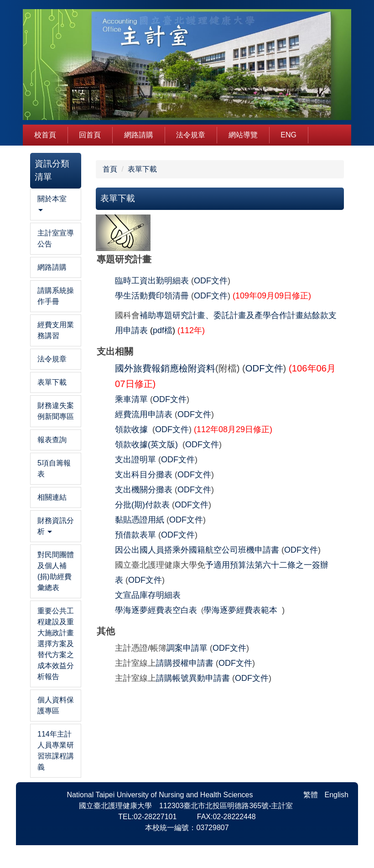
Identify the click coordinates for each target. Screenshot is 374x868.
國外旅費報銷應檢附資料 (165, 368)
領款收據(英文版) (146, 444)
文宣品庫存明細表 (148, 595)
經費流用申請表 (145, 414)
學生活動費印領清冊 (152, 296)
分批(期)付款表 (143, 505)
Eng (288, 135)
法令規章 (191, 135)
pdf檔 (163, 330)
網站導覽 (243, 135)
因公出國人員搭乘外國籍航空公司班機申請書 (197, 550)
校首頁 (45, 135)
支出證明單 (135, 460)
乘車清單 (131, 399)
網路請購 (139, 135)
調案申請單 (187, 648)
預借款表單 (135, 535)
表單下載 (142, 169)
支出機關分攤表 (144, 490)
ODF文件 (211, 281)
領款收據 (131, 429)
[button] (56, 204)
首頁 (110, 169)
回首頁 (90, 135)
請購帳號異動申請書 (193, 678)
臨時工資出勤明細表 (152, 281)
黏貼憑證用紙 (140, 520)
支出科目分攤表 (145, 475)
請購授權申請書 (185, 663)
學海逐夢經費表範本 (240, 610)
